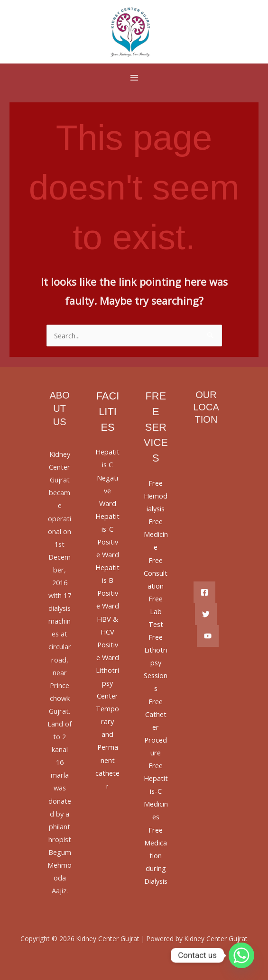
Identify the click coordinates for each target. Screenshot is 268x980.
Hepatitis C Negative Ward (107, 477)
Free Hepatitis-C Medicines (156, 791)
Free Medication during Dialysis (156, 855)
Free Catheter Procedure (156, 727)
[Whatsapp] (241, 955)
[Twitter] (206, 614)
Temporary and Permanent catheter (107, 747)
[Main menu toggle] (134, 78)
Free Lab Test (156, 611)
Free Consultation (156, 573)
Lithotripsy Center (107, 683)
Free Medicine (156, 534)
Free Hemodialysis (156, 496)
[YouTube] (208, 636)
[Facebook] (204, 592)
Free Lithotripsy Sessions (156, 662)
